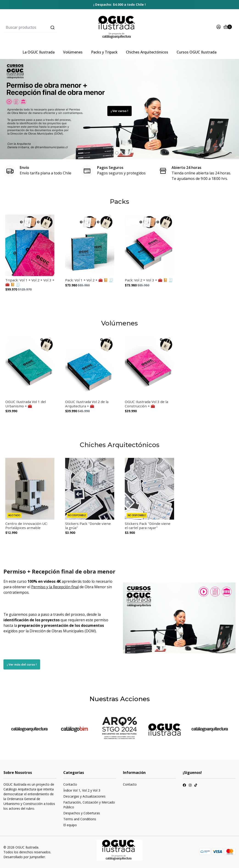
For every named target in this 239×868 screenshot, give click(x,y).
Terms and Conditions (80, 819)
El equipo (70, 825)
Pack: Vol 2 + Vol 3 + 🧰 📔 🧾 (149, 280)
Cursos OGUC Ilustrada (197, 52)
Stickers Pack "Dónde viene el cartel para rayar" (148, 526)
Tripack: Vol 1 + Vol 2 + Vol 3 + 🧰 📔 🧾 (30, 282)
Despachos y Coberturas (82, 813)
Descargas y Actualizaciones (84, 796)
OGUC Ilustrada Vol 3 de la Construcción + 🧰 (146, 404)
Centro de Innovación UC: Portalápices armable (26, 526)
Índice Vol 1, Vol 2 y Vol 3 (82, 790)
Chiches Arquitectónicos (147, 52)
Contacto (70, 784)
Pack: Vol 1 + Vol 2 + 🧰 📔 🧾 (89, 280)
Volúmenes (73, 52)
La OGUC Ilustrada (39, 52)
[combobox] (42, 28)
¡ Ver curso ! (119, 111)
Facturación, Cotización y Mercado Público (89, 805)
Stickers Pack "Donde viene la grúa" (88, 526)
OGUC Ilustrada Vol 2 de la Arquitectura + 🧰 (87, 404)
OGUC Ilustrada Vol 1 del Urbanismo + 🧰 (26, 404)
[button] (117, 153)
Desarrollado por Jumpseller (24, 857)
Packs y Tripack (104, 52)
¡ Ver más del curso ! (22, 664)
